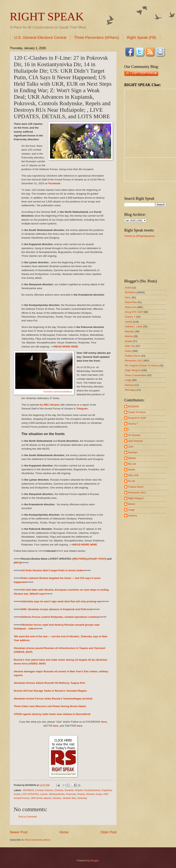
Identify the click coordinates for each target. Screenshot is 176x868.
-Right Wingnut (132, 370)
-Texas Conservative (135, 375)
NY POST (100, 559)
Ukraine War (69, 798)
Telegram (82, 409)
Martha (132, 458)
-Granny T (130, 317)
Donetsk (69, 790)
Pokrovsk (71, 794)
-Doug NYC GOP (134, 312)
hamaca (132, 516)
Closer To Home (137, 412)
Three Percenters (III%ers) (97, 37)
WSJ (17, 563)
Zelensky (82, 798)
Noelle (132, 470)
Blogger (94, 860)
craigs (131, 510)
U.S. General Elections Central (40, 37)
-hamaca (129, 385)
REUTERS (80, 559)
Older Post (109, 832)
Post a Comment (28, 817)
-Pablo (128, 351)
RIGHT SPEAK (47, 16)
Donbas (59, 790)
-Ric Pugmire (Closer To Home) (141, 366)
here (104, 722)
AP (90, 559)
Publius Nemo (136, 487)
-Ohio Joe (130, 346)
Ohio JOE (133, 475)
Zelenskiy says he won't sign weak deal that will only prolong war (61, 601)
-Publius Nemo (132, 356)
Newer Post (19, 832)
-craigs (128, 380)
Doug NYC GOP (137, 418)
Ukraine (57, 798)
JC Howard (134, 435)
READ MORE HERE (66, 347)
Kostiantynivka (92, 790)
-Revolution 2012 (134, 361)
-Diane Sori (130, 307)
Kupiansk (107, 790)
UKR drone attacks (41, 798)
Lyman (44, 794)
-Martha (128, 336)
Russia (81, 794)
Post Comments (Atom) (38, 840)
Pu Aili (132, 481)
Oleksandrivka (57, 794)
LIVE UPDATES (30, 794)
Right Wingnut (136, 498)
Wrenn (132, 504)
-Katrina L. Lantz (133, 326)
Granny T (133, 424)
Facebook (55, 183)
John (131, 447)
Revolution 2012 (137, 493)
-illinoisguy (130, 390)
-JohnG (128, 322)
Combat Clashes (44, 790)
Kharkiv (79, 790)
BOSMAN (133, 406)
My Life (132, 464)
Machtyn (133, 452)
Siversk (90, 794)
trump (99, 794)
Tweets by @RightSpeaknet (139, 236)
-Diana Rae (130, 302)
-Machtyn (129, 331)
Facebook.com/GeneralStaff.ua (58, 392)
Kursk (17, 794)
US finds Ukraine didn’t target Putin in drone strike (52, 570)
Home (64, 832)
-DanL (128, 297)
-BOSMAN (28, 790)
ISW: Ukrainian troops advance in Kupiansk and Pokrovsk (57, 609)
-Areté (128, 288)
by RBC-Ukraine (50, 405)
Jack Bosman (135, 441)
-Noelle (128, 341)
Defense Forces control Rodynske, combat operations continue (60, 617)
